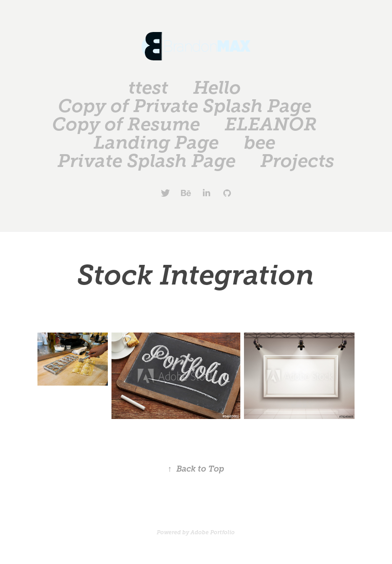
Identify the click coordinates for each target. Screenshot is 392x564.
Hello (217, 88)
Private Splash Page (147, 161)
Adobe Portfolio (213, 532)
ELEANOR (271, 124)
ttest (148, 88)
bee (260, 142)
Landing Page (156, 142)
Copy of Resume (126, 124)
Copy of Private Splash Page (185, 106)
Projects (297, 161)
